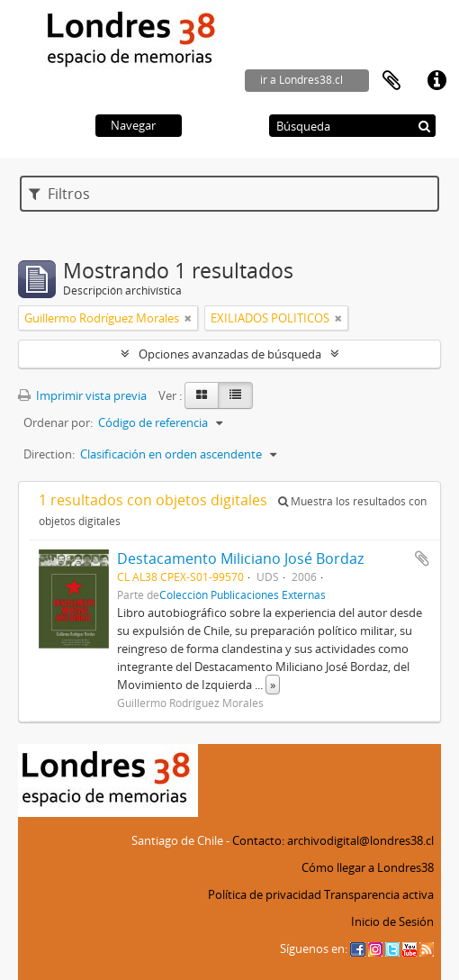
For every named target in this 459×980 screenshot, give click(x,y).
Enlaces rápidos (436, 81)
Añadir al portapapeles (422, 558)
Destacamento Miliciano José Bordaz (240, 558)
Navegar (133, 125)
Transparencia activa (379, 894)
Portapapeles (391, 81)
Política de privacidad (265, 894)
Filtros (59, 194)
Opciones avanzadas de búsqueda (230, 354)
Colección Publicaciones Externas (243, 594)
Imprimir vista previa (82, 395)
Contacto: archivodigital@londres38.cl (333, 840)
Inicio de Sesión (392, 921)
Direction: (49, 454)
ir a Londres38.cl (301, 80)
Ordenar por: (58, 422)
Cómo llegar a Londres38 (368, 867)
